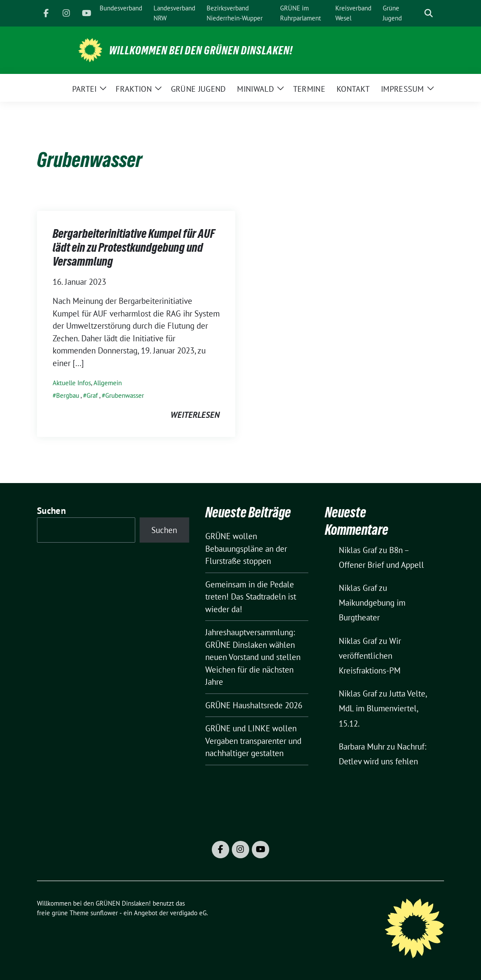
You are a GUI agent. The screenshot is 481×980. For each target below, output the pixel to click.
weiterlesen (195, 415)
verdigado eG (188, 913)
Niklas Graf (358, 550)
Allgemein (108, 383)
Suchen (51, 511)
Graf (92, 395)
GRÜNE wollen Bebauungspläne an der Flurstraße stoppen (246, 548)
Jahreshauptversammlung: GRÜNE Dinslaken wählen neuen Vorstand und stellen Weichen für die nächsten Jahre (253, 657)
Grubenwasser (125, 395)
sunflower (104, 913)
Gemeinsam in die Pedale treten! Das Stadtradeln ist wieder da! (251, 597)
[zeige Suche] (429, 13)
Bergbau (68, 395)
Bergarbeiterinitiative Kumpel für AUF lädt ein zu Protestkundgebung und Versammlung (134, 248)
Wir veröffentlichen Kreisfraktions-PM (370, 656)
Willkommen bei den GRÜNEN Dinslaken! (201, 50)
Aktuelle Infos (72, 383)
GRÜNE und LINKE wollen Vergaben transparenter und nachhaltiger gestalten (253, 741)
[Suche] (416, 13)
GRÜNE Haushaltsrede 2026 (254, 705)
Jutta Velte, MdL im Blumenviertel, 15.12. (383, 708)
